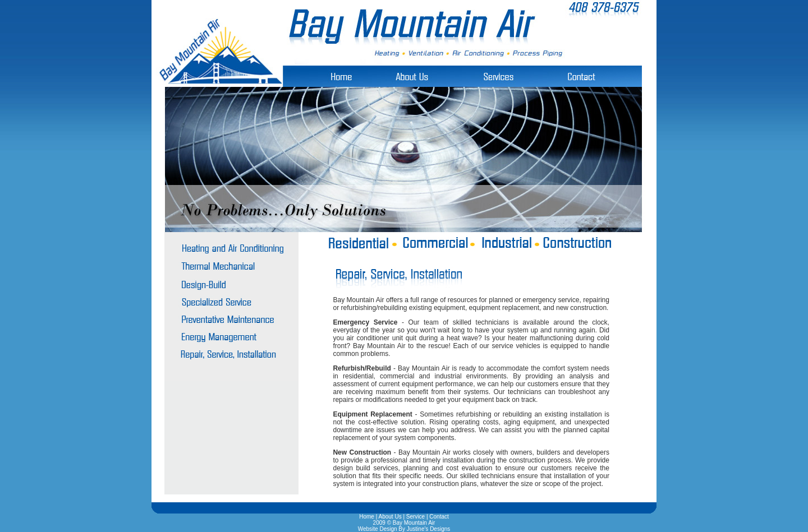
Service (416, 517)
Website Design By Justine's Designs (404, 529)
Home (367, 517)
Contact (439, 517)
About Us (390, 517)
